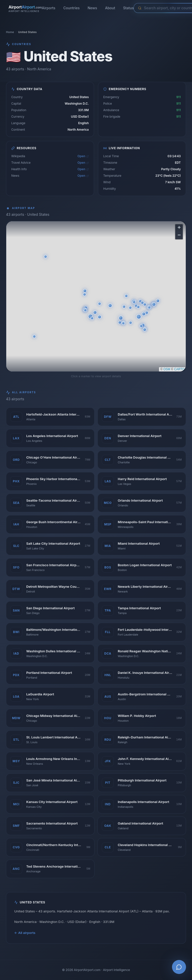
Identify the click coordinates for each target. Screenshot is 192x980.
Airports (48, 8)
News (92, 8)
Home (10, 32)
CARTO (179, 370)
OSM (167, 370)
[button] (139, 317)
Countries (71, 8)
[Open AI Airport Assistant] (179, 967)
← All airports (25, 935)
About (110, 8)
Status (128, 8)
